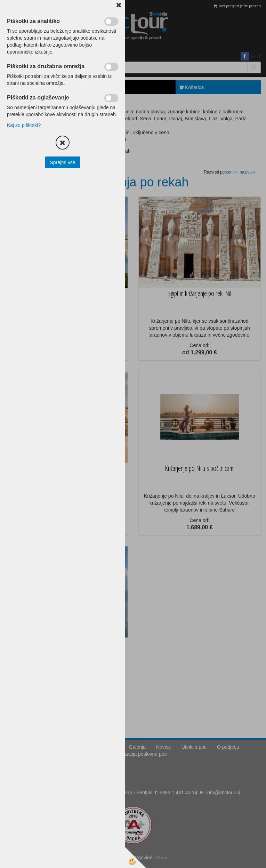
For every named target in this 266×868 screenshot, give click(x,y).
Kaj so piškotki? (24, 125)
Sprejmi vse (62, 162)
